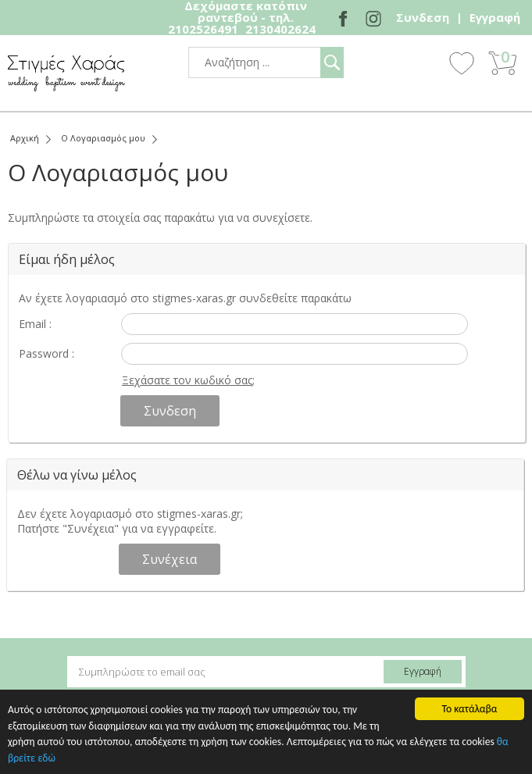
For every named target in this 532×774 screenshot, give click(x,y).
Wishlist (462, 62)
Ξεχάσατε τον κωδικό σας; (188, 380)
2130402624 (280, 29)
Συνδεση (423, 17)
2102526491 (203, 29)
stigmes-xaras (66, 73)
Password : (46, 353)
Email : (35, 324)
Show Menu (419, 64)
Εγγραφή (495, 17)
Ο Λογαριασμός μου (103, 138)
